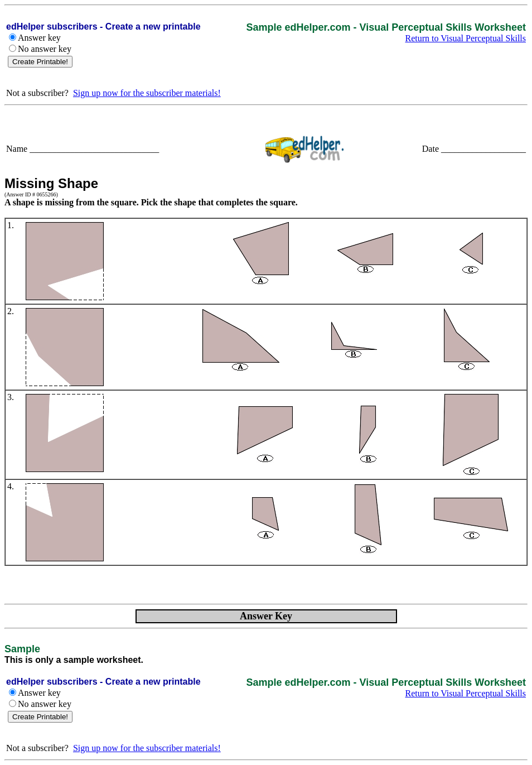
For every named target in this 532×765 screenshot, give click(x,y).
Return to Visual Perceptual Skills (466, 38)
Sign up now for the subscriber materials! (147, 93)
